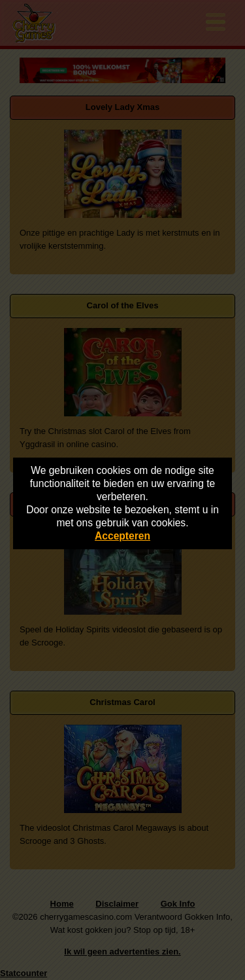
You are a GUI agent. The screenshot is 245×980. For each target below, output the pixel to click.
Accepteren (122, 536)
